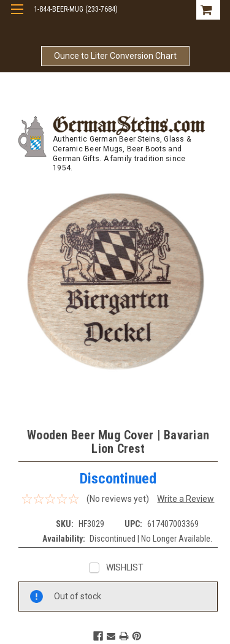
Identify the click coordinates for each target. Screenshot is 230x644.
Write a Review (186, 499)
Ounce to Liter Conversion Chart (115, 56)
